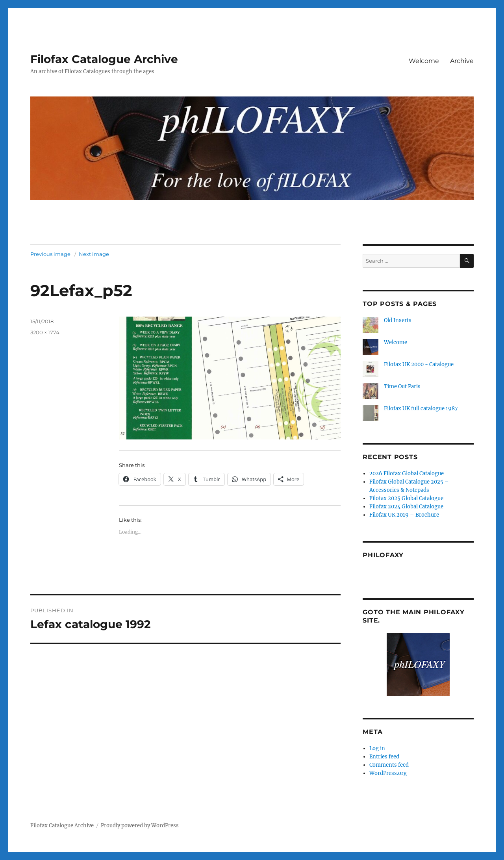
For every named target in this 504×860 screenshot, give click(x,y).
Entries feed (384, 757)
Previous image (50, 254)
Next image (94, 254)
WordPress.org (388, 773)
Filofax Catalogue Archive (104, 59)
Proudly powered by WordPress (140, 826)
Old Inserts (398, 320)
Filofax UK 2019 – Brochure (404, 515)
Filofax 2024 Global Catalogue (406, 507)
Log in (377, 748)
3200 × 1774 (45, 332)
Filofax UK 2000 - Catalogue (419, 364)
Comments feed (389, 765)
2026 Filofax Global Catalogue (407, 474)
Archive (462, 61)
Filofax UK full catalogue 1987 (421, 409)
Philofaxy (383, 555)
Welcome (424, 61)
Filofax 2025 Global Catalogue (406, 498)
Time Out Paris (402, 386)
